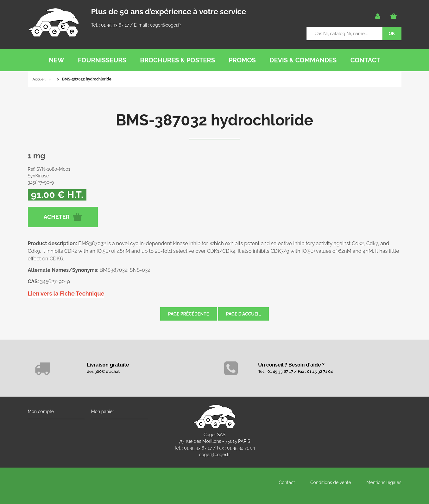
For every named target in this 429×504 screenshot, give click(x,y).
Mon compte (41, 411)
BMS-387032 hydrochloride (214, 120)
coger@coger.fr (166, 25)
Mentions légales (384, 482)
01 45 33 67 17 (115, 25)
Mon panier (102, 411)
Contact (287, 482)
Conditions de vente (331, 482)
